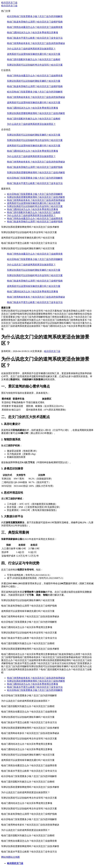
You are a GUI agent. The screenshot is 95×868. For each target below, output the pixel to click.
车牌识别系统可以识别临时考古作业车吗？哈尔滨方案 (35, 65)
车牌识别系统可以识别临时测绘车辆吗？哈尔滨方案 (34, 81)
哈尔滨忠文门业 (9, 3)
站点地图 (15, 857)
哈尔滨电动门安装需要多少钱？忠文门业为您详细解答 (35, 16)
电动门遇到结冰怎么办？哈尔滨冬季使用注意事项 (32, 33)
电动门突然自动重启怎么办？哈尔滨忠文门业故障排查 (35, 27)
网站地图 (6, 857)
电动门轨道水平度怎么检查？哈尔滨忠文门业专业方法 (35, 38)
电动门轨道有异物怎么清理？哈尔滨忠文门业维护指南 (35, 22)
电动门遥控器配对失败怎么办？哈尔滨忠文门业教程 (34, 59)
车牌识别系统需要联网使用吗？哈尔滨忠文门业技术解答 (36, 113)
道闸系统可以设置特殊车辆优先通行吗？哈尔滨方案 (34, 54)
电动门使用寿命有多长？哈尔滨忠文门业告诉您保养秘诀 (36, 43)
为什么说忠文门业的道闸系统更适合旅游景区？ (31, 49)
